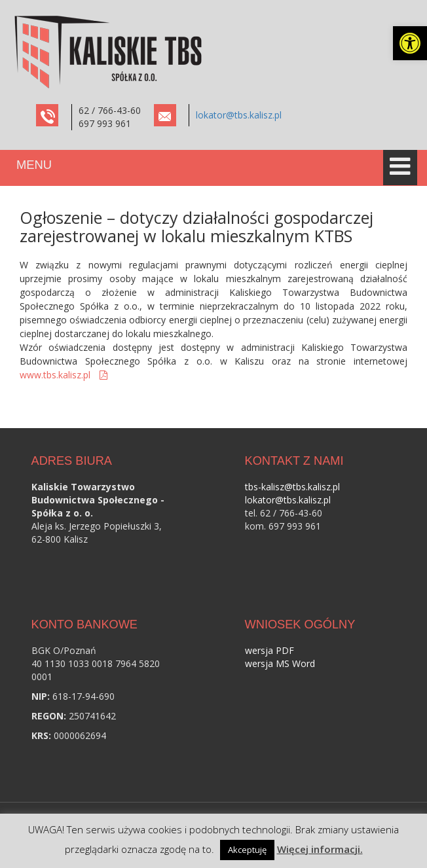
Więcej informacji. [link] (320, 849)
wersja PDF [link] (269, 650)
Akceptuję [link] (247, 850)
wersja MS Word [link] (280, 663)
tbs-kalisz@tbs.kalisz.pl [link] (292, 487)
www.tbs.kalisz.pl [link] (56, 375)
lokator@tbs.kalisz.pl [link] (239, 115)
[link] (410, 43)
